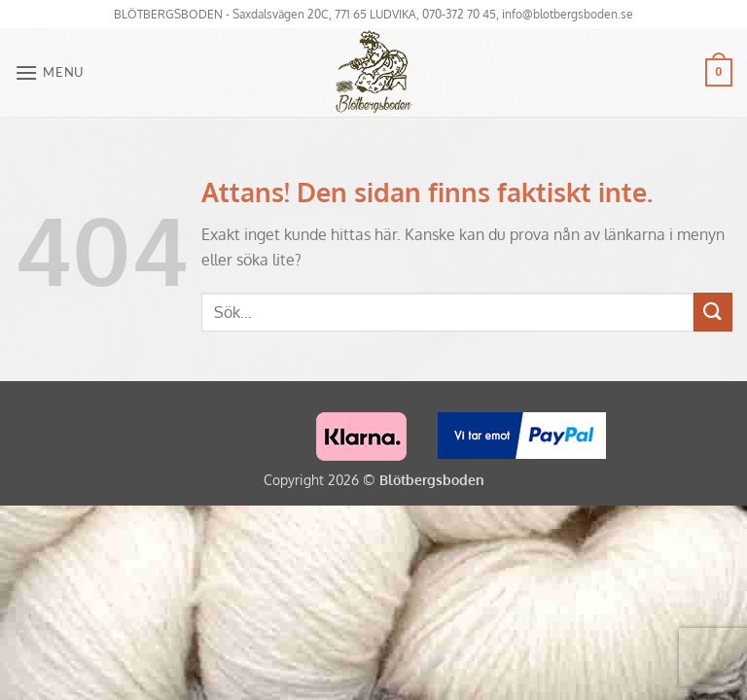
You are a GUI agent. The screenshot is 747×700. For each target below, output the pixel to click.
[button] (49, 72)
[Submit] (713, 312)
